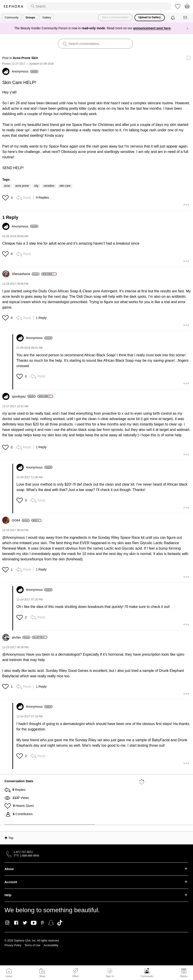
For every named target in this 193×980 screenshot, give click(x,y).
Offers (75, 976)
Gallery (47, 18)
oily (36, 186)
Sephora (13, 6)
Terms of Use (33, 945)
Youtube (34, 923)
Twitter (25, 923)
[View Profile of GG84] (21, 520)
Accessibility (51, 945)
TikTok (60, 923)
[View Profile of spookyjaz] (24, 396)
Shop (42, 976)
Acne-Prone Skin (25, 58)
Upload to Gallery (150, 17)
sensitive (49, 186)
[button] (6, 198)
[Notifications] (173, 18)
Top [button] (11, 838)
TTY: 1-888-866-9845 (26, 856)
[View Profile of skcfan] (21, 637)
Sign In (110, 973)
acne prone (22, 186)
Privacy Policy (13, 945)
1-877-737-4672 (23, 852)
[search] (99, 6)
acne (7, 186)
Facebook (16, 923)
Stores (184, 976)
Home (9, 976)
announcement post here (152, 28)
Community (147, 976)
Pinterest (42, 923)
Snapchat (51, 923)
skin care (65, 186)
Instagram (7, 923)
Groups (31, 18)
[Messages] (186, 18)
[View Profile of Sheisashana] (26, 274)
